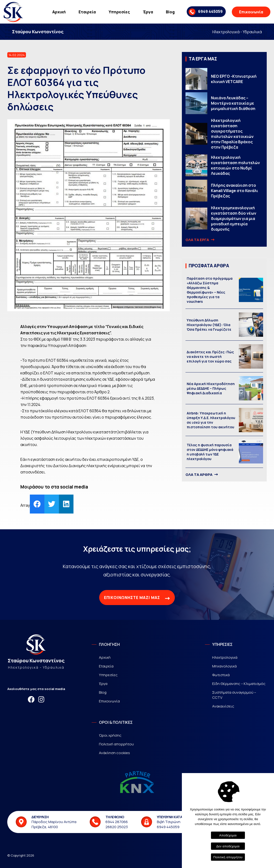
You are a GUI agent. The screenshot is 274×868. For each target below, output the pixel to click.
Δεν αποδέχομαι (228, 846)
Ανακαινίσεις (223, 706)
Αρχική (59, 12)
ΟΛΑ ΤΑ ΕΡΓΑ (200, 240)
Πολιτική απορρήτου (116, 744)
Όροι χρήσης (110, 735)
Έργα (148, 12)
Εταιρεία (87, 12)
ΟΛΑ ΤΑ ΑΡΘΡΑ (201, 475)
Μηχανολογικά (224, 666)
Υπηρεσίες (119, 12)
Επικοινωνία (251, 12)
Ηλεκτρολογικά (225, 657)
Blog (170, 12)
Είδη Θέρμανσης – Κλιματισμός (239, 684)
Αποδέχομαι (228, 835)
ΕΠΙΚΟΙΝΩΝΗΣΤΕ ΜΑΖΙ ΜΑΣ (137, 598)
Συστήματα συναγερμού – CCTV (234, 695)
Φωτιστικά (221, 675)
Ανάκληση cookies (114, 753)
